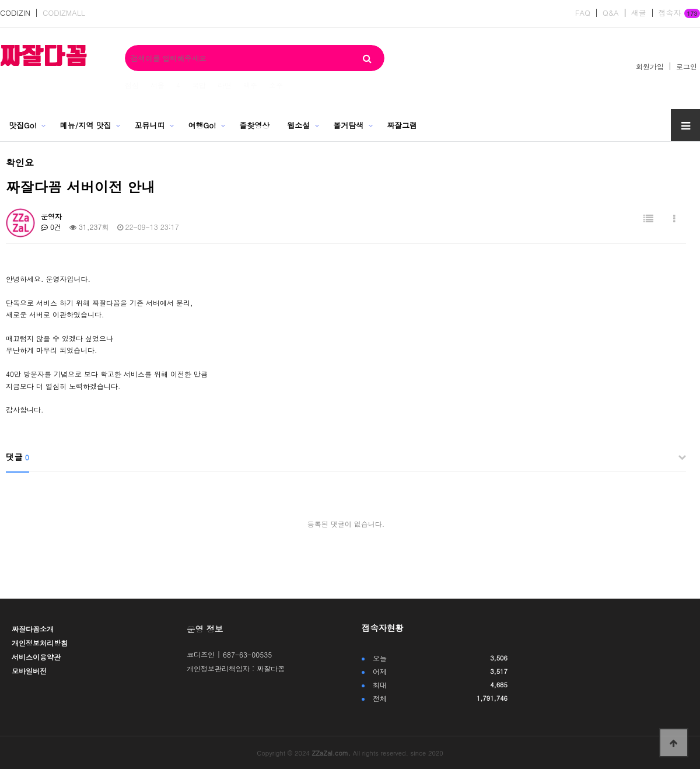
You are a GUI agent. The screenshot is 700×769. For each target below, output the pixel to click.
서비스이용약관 (36, 657)
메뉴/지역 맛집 (86, 125)
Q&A (611, 13)
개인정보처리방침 (40, 643)
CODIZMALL (64, 13)
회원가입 (650, 66)
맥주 (250, 85)
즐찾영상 (254, 125)
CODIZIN (15, 13)
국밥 (199, 85)
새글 (639, 13)
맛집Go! (23, 125)
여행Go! (202, 125)
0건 (51, 227)
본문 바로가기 (0, 0)
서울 (157, 85)
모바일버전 (29, 671)
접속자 (679, 13)
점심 (132, 85)
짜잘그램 (402, 125)
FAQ (583, 13)
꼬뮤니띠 (150, 125)
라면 (225, 85)
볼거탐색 (348, 125)
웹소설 (298, 125)
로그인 (687, 66)
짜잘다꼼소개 (33, 629)
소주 (276, 85)
